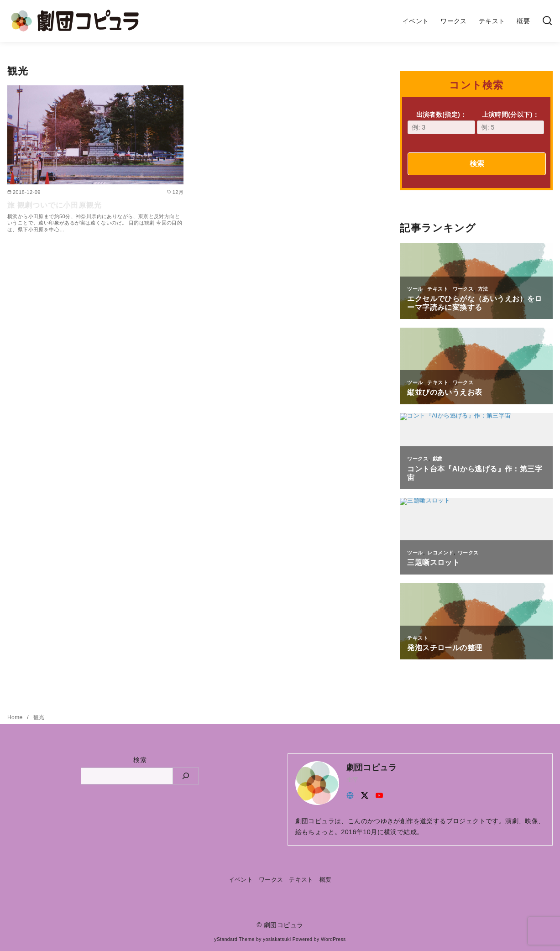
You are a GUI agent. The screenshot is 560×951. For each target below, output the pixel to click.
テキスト (492, 21)
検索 (477, 164)
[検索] (547, 21)
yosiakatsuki (277, 939)
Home (16, 717)
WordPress (333, 939)
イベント (416, 21)
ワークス (454, 21)
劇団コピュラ (283, 925)
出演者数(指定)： (441, 123)
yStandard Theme (234, 939)
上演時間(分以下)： (510, 123)
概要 (523, 21)
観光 (39, 717)
